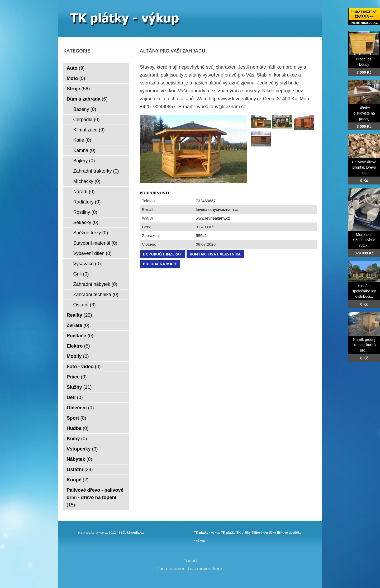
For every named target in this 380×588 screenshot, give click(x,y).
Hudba (78, 428)
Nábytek (80, 459)
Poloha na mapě (160, 264)
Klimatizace (89, 130)
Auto (76, 68)
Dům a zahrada (87, 99)
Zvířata (78, 325)
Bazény (85, 109)
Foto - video (84, 367)
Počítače (80, 336)
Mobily (78, 356)
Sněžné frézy (91, 233)
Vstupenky (82, 449)
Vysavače (87, 264)
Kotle (82, 140)
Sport (77, 418)
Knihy (77, 439)
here (217, 569)
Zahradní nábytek (95, 284)
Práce (77, 377)
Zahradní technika (96, 295)
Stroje (78, 89)
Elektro (78, 346)
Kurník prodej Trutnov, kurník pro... (364, 345)
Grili (81, 274)
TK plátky (228, 533)
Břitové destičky (264, 533)
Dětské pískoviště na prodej (364, 113)
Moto (76, 78)
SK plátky (243, 533)
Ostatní (85, 305)
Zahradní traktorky (96, 171)
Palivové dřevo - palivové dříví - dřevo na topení (95, 497)
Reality (79, 315)
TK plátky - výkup (207, 533)
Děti (75, 397)
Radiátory (87, 202)
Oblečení (80, 408)
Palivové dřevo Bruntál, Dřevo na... (364, 167)
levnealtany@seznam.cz (217, 209)
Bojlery (84, 161)
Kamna (84, 150)
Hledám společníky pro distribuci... (364, 291)
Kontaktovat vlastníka (215, 254)
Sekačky (86, 222)
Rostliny (85, 212)
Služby (79, 387)
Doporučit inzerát (163, 254)
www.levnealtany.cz (213, 218)
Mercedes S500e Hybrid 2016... (364, 240)
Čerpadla (87, 120)
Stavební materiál (95, 243)
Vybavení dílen (92, 253)
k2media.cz (135, 533)
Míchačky (87, 181)
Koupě (78, 480)
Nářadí (84, 192)
